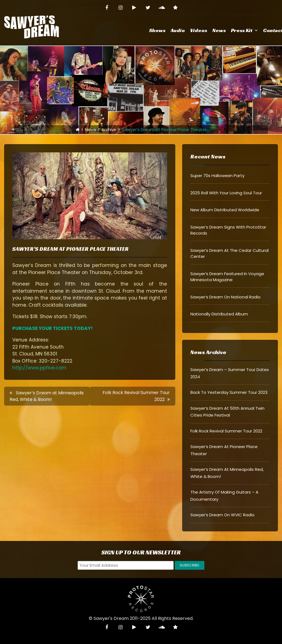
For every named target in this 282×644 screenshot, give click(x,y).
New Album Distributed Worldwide (225, 210)
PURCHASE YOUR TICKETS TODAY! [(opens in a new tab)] (53, 328)
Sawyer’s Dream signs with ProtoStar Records (228, 230)
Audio (178, 30)
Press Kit (242, 30)
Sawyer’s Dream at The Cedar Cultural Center (229, 253)
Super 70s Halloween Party (217, 176)
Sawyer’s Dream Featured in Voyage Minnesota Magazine (227, 277)
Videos (199, 30)
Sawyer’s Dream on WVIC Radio (222, 515)
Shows (157, 30)
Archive (109, 129)
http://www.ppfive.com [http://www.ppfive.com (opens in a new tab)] (39, 368)
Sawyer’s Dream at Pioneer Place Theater (70, 249)
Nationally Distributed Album (219, 314)
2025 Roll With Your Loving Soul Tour (226, 193)
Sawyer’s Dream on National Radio (225, 297)
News (219, 30)
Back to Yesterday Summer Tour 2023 (229, 392)
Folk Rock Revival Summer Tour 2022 (226, 431)
